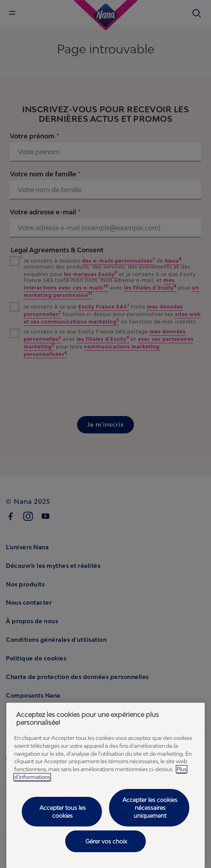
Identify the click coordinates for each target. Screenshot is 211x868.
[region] (105, 785)
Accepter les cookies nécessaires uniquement (150, 807)
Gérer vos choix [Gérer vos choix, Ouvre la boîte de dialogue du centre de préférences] (106, 841)
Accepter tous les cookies (63, 812)
